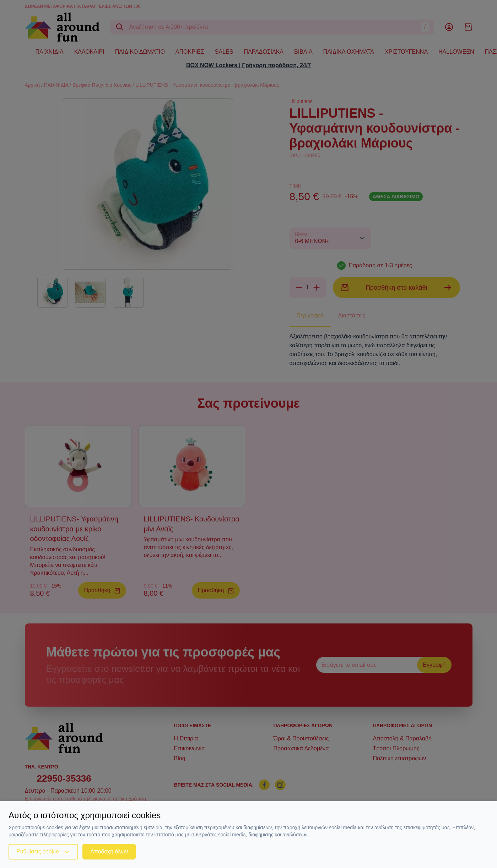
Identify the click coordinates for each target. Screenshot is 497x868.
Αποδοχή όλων (109, 851)
